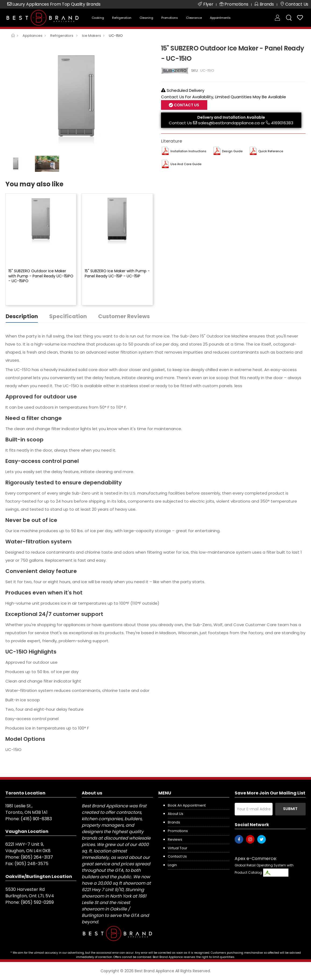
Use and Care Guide (186, 164)
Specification (68, 316)
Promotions (170, 18)
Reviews (175, 839)
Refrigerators (62, 36)
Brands (174, 822)
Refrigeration (122, 18)
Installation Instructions (188, 151)
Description (22, 316)
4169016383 (282, 123)
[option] (79, 98)
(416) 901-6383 (36, 819)
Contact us (177, 856)
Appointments (220, 18)
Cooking (98, 18)
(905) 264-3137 (37, 857)
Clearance (194, 18)
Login (172, 865)
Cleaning (146, 18)
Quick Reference (271, 151)
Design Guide (232, 151)
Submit (290, 809)
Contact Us (186, 105)
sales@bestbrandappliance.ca (229, 123)
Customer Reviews (124, 316)
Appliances (33, 36)
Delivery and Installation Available (231, 117)
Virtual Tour (178, 848)
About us (176, 814)
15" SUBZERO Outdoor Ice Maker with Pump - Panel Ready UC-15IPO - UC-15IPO (41, 276)
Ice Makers (92, 36)
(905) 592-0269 (37, 902)
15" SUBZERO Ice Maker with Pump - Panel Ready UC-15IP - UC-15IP (117, 273)
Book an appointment (187, 805)
